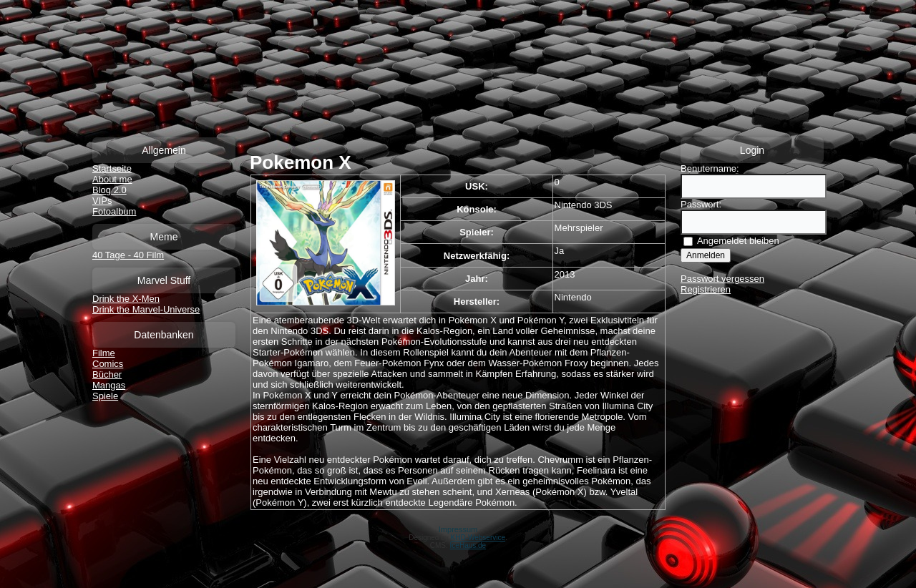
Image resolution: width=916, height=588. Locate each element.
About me (112, 179)
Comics (108, 364)
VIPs (102, 201)
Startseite (112, 168)
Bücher (107, 374)
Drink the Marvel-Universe (146, 309)
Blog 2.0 (109, 190)
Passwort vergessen (722, 279)
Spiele (105, 396)
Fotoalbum (114, 211)
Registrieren (706, 289)
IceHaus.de (468, 545)
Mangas (109, 385)
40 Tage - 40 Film (128, 255)
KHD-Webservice (478, 538)
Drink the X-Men (126, 299)
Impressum (458, 529)
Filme (104, 353)
